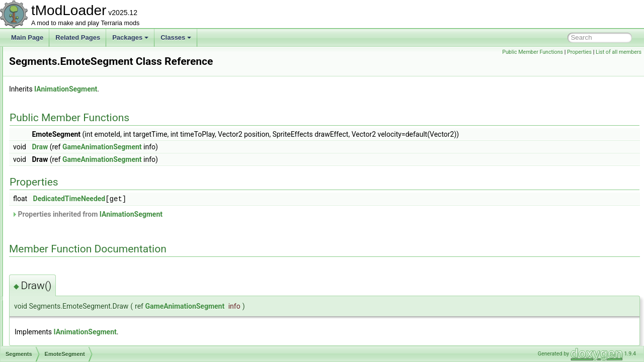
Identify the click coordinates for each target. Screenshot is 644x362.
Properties (579, 52)
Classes (176, 37)
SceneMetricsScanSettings (69, 79)
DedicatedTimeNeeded (195, 199)
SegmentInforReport (60, 168)
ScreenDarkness (56, 90)
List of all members (619, 52)
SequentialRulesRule (61, 323)
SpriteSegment (61, 267)
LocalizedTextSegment (72, 212)
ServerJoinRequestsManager (72, 334)
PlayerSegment (62, 256)
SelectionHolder (55, 279)
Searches (46, 146)
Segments (47, 179)
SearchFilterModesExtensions (73, 157)
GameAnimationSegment (228, 147)
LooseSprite (57, 223)
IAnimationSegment (191, 89)
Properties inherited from (213, 214)
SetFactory (48, 345)
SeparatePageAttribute (64, 290)
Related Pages (78, 37)
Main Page (27, 37)
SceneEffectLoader (59, 57)
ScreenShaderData (59, 124)
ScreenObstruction (58, 113)
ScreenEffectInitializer (62, 102)
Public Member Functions (533, 52)
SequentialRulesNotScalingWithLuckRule (88, 312)
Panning (52, 245)
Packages (130, 37)
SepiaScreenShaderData (67, 301)
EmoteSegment (62, 201)
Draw (166, 147)
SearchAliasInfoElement (65, 135)
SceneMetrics (52, 68)
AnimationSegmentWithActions (83, 190)
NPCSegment (60, 234)
